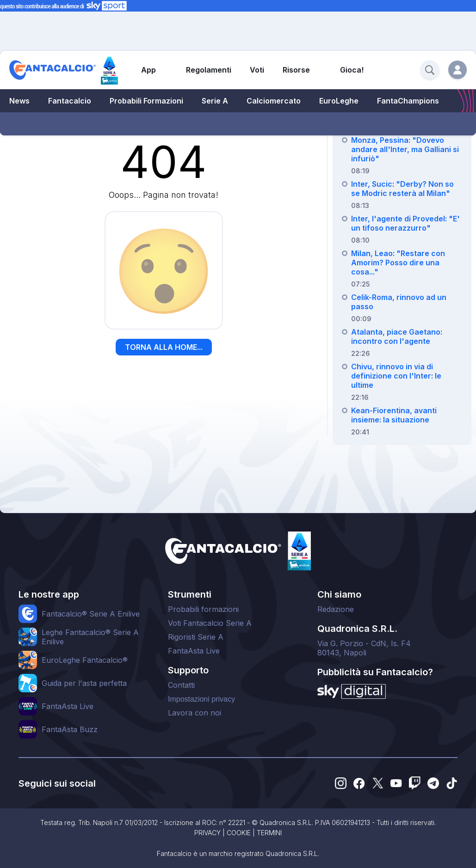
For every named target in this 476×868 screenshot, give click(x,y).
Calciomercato (274, 101)
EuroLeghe (339, 101)
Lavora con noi (195, 713)
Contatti (181, 685)
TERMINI (269, 833)
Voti (257, 70)
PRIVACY (207, 833)
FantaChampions (408, 101)
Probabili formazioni (203, 609)
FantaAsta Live (194, 651)
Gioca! (352, 70)
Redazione (336, 609)
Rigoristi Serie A (196, 637)
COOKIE (239, 833)
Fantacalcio (70, 101)
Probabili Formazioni (146, 101)
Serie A (215, 101)
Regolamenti (209, 70)
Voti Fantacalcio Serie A (210, 623)
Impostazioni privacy (201, 699)
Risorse (296, 70)
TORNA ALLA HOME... (164, 347)
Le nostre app (49, 594)
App (148, 70)
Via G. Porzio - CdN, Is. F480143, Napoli (364, 648)
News (19, 101)
